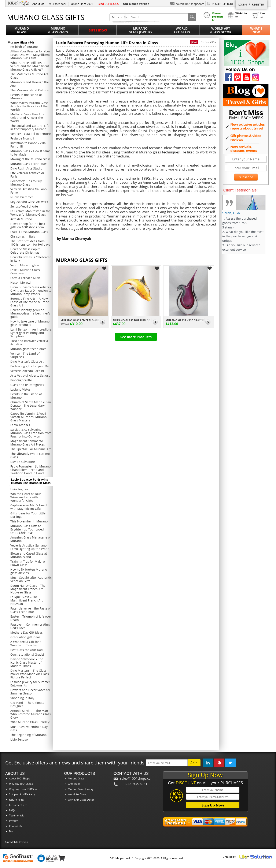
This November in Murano (29, 521)
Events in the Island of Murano (26, 96)
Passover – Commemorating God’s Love (30, 626)
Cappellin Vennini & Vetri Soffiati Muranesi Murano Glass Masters (28, 417)
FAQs (12, 810)
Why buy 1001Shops (21, 784)
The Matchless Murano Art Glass (29, 76)
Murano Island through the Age (30, 84)
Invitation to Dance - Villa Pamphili (28, 145)
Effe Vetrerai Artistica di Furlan (27, 175)
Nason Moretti (21, 282)
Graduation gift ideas (25, 637)
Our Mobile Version (17, 842)
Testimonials (17, 815)
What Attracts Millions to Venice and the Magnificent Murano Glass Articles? (30, 66)
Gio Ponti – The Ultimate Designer (27, 704)
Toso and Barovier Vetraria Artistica (29, 342)
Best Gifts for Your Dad (27, 650)
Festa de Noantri (22, 138)
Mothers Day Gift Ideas (27, 632)
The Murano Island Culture (30, 90)
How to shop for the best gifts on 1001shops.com (28, 225)
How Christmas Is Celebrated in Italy (31, 259)
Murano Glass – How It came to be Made (30, 153)
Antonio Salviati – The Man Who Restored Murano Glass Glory (31, 714)
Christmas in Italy (23, 236)
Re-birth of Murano (24, 47)
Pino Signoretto (21, 380)
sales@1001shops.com (187, 3)
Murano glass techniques (28, 349)
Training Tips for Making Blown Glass (28, 563)
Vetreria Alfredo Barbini (27, 371)
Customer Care (18, 805)
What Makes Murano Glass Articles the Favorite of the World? (29, 106)
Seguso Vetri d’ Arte (24, 206)
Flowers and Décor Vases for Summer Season (30, 692)
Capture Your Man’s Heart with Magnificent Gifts (29, 507)
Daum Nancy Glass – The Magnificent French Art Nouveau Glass (28, 589)
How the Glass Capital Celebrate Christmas (26, 251)
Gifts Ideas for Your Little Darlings (28, 515)
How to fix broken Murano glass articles (29, 571)
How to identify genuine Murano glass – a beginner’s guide (30, 313)
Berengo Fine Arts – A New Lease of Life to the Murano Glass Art (30, 302)
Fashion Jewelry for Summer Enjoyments (30, 684)
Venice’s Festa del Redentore (31, 134)
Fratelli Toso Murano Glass (29, 232)
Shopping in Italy (22, 698)
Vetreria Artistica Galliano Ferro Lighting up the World (30, 547)
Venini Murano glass (25, 265)
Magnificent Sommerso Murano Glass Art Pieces (28, 443)
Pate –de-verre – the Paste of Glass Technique (31, 610)
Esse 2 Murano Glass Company (25, 271)
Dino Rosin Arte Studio (26, 168)
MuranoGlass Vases (58, 30)
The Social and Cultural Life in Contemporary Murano (30, 127)
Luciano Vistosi (21, 389)
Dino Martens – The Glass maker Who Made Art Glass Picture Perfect (30, 674)
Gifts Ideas (98, 30)
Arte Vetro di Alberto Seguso (30, 375)
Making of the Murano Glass (30, 159)
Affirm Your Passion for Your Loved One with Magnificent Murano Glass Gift (30, 55)
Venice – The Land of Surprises (25, 355)
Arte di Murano (21, 219)
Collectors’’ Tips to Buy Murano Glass (26, 183)
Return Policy (17, 800)
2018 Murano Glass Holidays (30, 722)
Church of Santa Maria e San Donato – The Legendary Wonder (31, 405)
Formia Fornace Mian (25, 278)
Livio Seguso (19, 489)
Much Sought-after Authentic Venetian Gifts (31, 579)
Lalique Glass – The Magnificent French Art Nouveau (27, 600)
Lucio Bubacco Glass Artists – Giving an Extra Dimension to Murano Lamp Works (31, 290)
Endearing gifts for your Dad (30, 366)
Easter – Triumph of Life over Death (31, 618)
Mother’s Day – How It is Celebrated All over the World (27, 118)
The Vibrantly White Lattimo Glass (30, 455)
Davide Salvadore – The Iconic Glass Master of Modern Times (27, 662)
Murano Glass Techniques (29, 164)
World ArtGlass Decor (221, 30)
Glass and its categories (27, 385)
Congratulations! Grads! (27, 654)
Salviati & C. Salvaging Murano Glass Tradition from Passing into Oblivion (31, 433)
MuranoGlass (22, 30)
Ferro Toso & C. (21, 425)
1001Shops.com (18, 3)
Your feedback (57, 4)
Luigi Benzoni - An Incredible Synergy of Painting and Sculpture (31, 333)
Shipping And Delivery (22, 794)
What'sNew (256, 30)
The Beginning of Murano (28, 735)
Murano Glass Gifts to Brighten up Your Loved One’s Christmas (27, 529)
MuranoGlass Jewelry (140, 30)
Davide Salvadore (23, 462)
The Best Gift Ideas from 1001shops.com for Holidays (30, 243)
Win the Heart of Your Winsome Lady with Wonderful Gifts (26, 497)
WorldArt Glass (182, 30)
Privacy (13, 821)
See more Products (136, 337)
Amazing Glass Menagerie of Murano (31, 539)
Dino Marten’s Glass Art (27, 362)
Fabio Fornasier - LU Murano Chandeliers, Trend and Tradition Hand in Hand (30, 470)
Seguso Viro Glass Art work (29, 202)
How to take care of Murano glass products (30, 323)
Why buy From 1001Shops (24, 789)
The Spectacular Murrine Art (31, 449)
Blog (12, 831)
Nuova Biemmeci (22, 197)
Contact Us (16, 826)
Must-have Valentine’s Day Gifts (29, 728)
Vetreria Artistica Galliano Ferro (28, 191)
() (259, 15)
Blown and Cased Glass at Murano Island (29, 555)
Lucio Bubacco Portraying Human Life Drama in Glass (31, 481)
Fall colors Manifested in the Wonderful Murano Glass (30, 213)
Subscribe (246, 177)
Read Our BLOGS (108, 4)
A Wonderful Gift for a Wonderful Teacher (26, 643)
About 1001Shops (19, 778)
